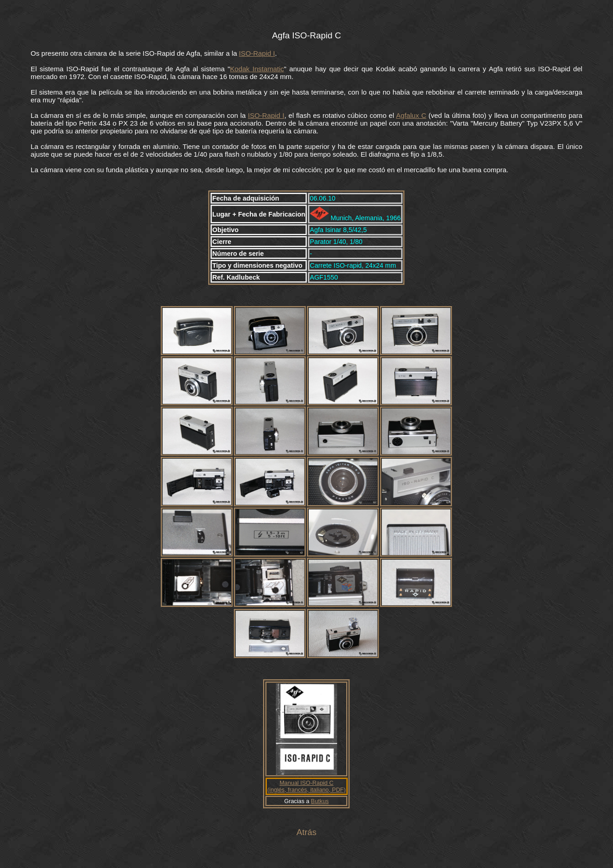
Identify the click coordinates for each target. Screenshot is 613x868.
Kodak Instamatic (257, 69)
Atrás (306, 832)
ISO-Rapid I (257, 53)
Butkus (320, 801)
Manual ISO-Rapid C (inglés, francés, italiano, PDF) (306, 786)
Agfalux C (411, 115)
